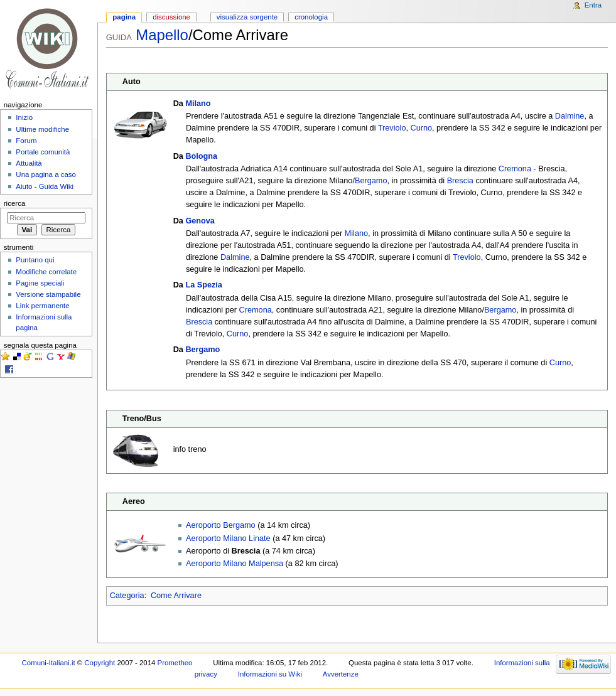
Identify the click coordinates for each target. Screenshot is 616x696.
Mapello (162, 35)
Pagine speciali (40, 283)
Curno (422, 128)
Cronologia (311, 17)
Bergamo (371, 181)
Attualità (29, 163)
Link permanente (42, 306)
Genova (200, 221)
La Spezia (204, 285)
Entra (593, 5)
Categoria (127, 596)
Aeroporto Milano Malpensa (235, 564)
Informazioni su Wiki (270, 674)
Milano (198, 104)
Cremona (515, 169)
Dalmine (570, 116)
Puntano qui (35, 260)
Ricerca (15, 203)
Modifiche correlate (46, 272)
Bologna (201, 156)
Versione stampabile (48, 294)
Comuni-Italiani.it (49, 663)
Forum (26, 141)
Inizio (24, 117)
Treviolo (392, 128)
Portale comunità (43, 152)
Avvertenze (341, 674)
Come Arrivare (176, 596)
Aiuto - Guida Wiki (45, 186)
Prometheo (175, 663)
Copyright (100, 663)
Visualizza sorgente (247, 17)
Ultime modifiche (42, 129)
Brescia (460, 181)
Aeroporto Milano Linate (228, 538)
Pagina (124, 17)
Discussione (171, 17)
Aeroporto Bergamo (221, 525)
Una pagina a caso (46, 174)
